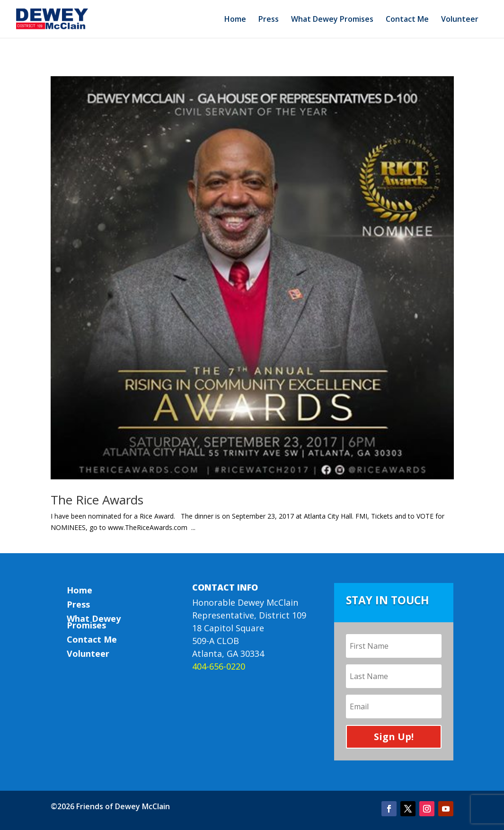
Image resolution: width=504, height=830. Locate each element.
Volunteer (460, 20)
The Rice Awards (97, 500)
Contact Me (407, 20)
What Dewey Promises (332, 20)
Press (269, 20)
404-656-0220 (219, 666)
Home (235, 20)
